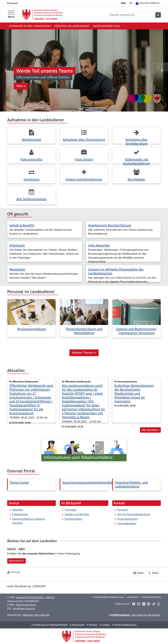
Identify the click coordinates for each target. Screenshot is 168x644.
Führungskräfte (31, 159)
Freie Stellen (84, 159)
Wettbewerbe (31, 139)
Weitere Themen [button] (84, 353)
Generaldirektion (127, 524)
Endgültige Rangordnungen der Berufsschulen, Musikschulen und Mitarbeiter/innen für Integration (134, 393)
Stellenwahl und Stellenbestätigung (136, 161)
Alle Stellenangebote (31, 199)
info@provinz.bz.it (26, 605)
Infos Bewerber (99, 245)
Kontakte (132, 597)
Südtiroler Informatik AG (36, 615)
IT (131, 3)
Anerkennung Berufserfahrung (110, 225)
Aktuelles (17, 510)
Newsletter (17, 269)
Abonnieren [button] (16, 561)
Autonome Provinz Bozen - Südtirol (35, 597)
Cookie (105, 625)
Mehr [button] (21, 86)
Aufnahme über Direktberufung (136, 141)
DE (123, 3)
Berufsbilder (136, 179)
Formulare (71, 510)
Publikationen (20, 514)
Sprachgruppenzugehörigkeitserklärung (91, 482)
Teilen (138, 573)
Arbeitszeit (17, 245)
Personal (122, 510)
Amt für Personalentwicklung (134, 514)
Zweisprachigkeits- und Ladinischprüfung (131, 484)
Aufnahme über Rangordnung (84, 139)
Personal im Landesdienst (72, 26)
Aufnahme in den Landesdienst (30, 26)
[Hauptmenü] (11, 14)
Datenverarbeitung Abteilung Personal (29, 521)
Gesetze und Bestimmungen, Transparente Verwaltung (136, 331)
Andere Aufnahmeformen (84, 179)
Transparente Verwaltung (108, 597)
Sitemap (15, 572)
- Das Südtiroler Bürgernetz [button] (134, 615)
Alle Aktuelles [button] (150, 430)
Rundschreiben (73, 519)
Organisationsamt (127, 519)
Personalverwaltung (31, 329)
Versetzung (31, 179)
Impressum (77, 625)
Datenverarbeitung (106, 26)
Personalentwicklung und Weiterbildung (84, 331)
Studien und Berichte (77, 514)
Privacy (92, 625)
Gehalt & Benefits (22, 225)
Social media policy (124, 625)
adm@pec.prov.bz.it (24, 608)
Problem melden (151, 597)
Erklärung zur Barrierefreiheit (49, 625)
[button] (6, 70)
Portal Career (19, 482)
